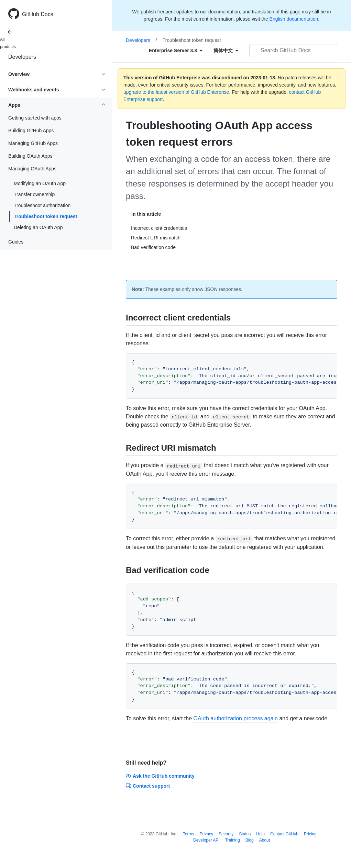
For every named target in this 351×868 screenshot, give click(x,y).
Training (233, 840)
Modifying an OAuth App (40, 183)
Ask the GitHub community (160, 776)
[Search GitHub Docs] (293, 50)
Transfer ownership (34, 194)
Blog (250, 840)
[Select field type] (176, 50)
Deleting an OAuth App (38, 227)
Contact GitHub (284, 834)
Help (260, 834)
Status (245, 834)
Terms (189, 834)
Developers (22, 57)
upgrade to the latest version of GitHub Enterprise (176, 92)
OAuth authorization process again (236, 718)
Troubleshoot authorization (42, 205)
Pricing (310, 834)
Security (226, 834)
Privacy (206, 834)
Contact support (148, 786)
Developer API (206, 840)
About (265, 840)
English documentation (294, 19)
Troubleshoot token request (45, 216)
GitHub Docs (38, 14)
